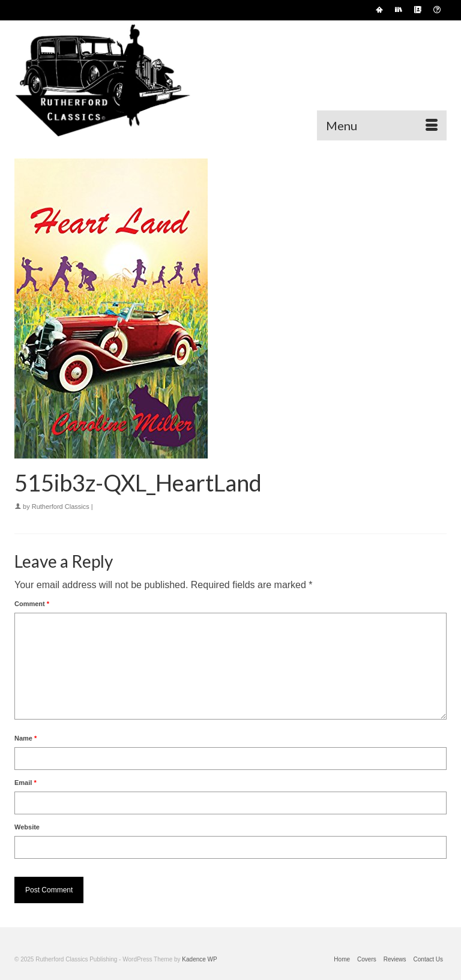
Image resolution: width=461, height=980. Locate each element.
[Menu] (382, 125)
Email (26, 783)
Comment (32, 604)
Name (26, 738)
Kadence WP (199, 959)
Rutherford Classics (61, 507)
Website (27, 827)
